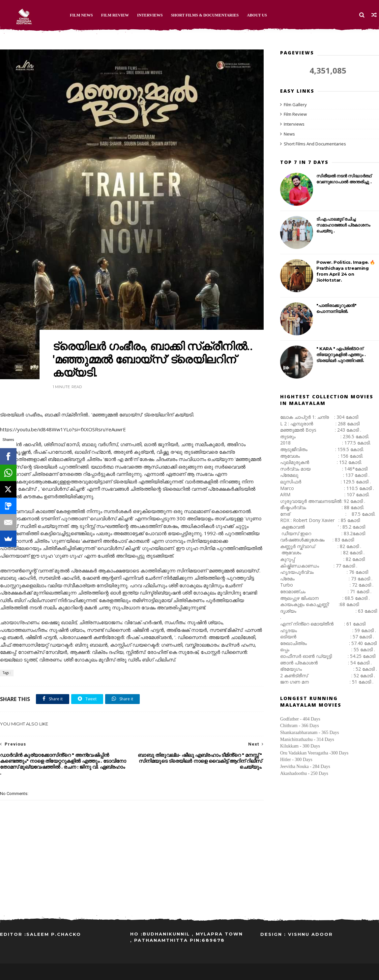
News (289, 134)
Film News (81, 15)
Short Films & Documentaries (205, 15)
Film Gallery (295, 105)
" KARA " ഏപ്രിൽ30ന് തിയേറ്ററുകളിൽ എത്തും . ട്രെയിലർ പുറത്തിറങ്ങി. (341, 354)
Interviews (150, 15)
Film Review (115, 15)
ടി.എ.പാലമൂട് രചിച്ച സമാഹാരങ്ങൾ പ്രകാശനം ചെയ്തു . (343, 225)
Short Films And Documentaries (315, 144)
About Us (257, 15)
